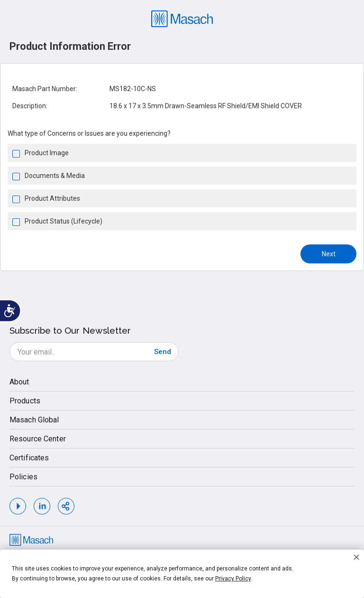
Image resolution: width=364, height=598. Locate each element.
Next (329, 254)
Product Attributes (52, 198)
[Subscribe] (163, 352)
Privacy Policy (233, 579)
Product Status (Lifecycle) (64, 221)
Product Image (47, 153)
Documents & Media (55, 176)
